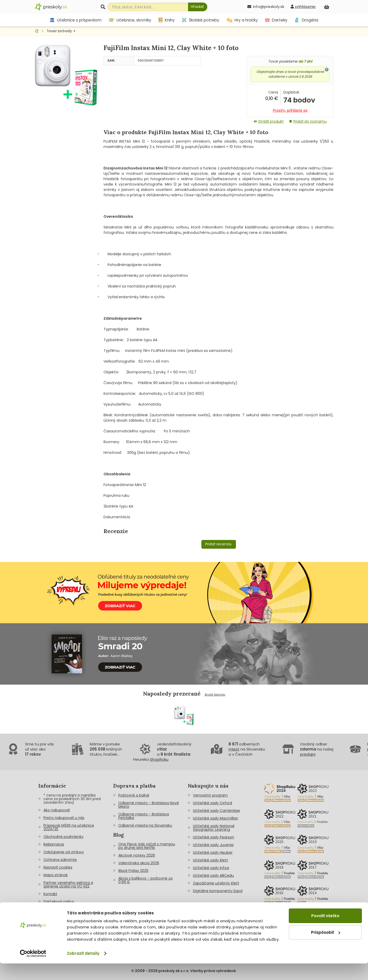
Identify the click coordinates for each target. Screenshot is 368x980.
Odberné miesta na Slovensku (145, 825)
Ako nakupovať (57, 810)
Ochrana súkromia (60, 860)
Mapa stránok (56, 875)
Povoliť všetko (325, 932)
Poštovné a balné (134, 795)
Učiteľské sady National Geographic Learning (214, 828)
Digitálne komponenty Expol (218, 891)
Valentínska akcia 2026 (139, 863)
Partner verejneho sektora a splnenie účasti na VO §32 (68, 884)
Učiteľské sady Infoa (211, 868)
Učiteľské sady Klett (210, 860)
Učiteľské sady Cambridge (216, 811)
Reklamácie (54, 844)
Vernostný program (210, 795)
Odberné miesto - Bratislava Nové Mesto (149, 805)
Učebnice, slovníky (130, 20)
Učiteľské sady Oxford (212, 803)
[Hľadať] (198, 7)
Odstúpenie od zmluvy (64, 852)
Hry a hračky (242, 20)
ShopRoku (159, 759)
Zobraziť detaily (83, 970)
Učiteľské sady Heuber (213, 852)
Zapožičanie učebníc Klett (216, 883)
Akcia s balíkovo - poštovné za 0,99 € (145, 880)
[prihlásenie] (303, 7)
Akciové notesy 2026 (137, 855)
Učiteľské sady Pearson (214, 837)
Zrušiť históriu (215, 694)
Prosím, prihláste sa (290, 110)
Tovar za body (59, 31)
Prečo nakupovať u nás (64, 818)
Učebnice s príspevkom (76, 20)
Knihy (167, 20)
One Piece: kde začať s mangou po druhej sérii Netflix (147, 846)
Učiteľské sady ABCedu (213, 875)
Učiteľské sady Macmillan (216, 818)
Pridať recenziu (218, 544)
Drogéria (306, 20)
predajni (308, 754)
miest (234, 749)
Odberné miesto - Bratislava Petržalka (144, 816)
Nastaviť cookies (58, 867)
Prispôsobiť (326, 949)
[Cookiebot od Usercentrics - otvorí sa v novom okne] (33, 970)
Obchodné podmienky (64, 837)
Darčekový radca (59, 902)
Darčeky (276, 20)
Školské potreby (201, 20)
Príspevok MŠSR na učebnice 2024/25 (69, 827)
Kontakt (50, 894)
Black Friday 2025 (133, 871)
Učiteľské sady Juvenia (213, 845)
